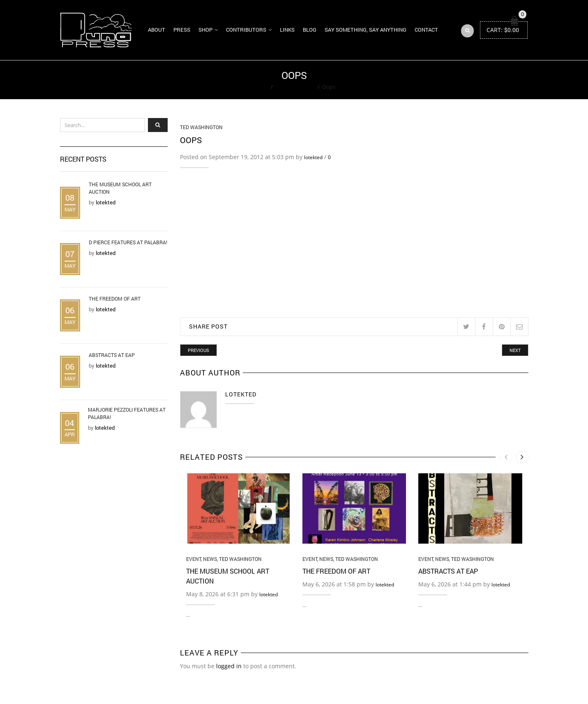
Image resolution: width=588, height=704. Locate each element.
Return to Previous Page (497, 80)
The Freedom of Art (336, 571)
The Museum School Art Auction (120, 188)
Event (194, 559)
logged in (229, 666)
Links (287, 30)
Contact (426, 30)
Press (182, 30)
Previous (198, 350)
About (157, 30)
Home (261, 87)
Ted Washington (295, 87)
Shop (205, 30)
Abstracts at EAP (448, 571)
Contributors (246, 30)
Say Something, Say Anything (365, 30)
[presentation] (506, 457)
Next (515, 350)
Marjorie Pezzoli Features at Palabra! (127, 413)
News (210, 559)
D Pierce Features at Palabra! (128, 242)
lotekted (313, 157)
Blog (310, 30)
